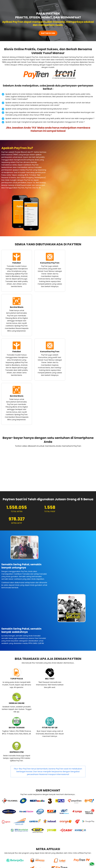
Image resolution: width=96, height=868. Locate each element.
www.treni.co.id (65, 856)
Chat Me (79, 836)
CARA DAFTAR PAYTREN (61, 779)
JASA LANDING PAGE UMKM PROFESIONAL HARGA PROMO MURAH (48, 865)
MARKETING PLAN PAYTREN (37, 779)
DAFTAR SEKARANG (24, 835)
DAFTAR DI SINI (48, 33)
